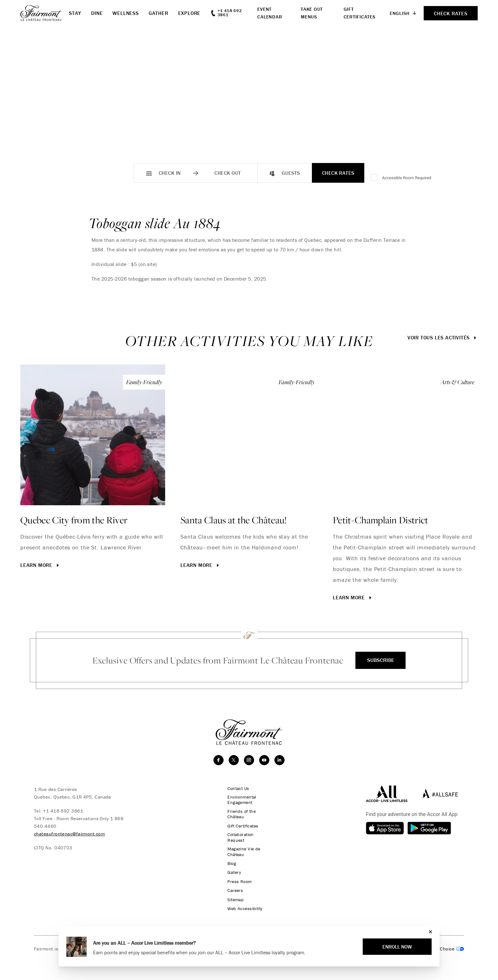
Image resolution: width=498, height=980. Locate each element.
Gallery (232, 868)
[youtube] (264, 760)
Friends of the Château (240, 815)
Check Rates (338, 173)
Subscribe (380, 660)
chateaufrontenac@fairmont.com (69, 834)
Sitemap (233, 895)
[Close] (429, 932)
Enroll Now (397, 947)
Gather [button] (158, 13)
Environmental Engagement (240, 800)
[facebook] (219, 760)
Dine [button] (97, 13)
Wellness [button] (125, 13)
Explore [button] (189, 13)
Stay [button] (75, 13)
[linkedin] (279, 760)
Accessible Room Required (407, 178)
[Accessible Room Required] (374, 178)
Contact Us (236, 788)
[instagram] (249, 760)
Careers (233, 886)
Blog (229, 859)
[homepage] (45, 13)
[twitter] (234, 760)
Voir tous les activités (443, 337)
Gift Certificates (242, 827)
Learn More (40, 565)
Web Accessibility (243, 903)
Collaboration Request (248, 835)
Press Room (237, 877)
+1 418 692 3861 (63, 811)
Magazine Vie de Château (242, 847)
